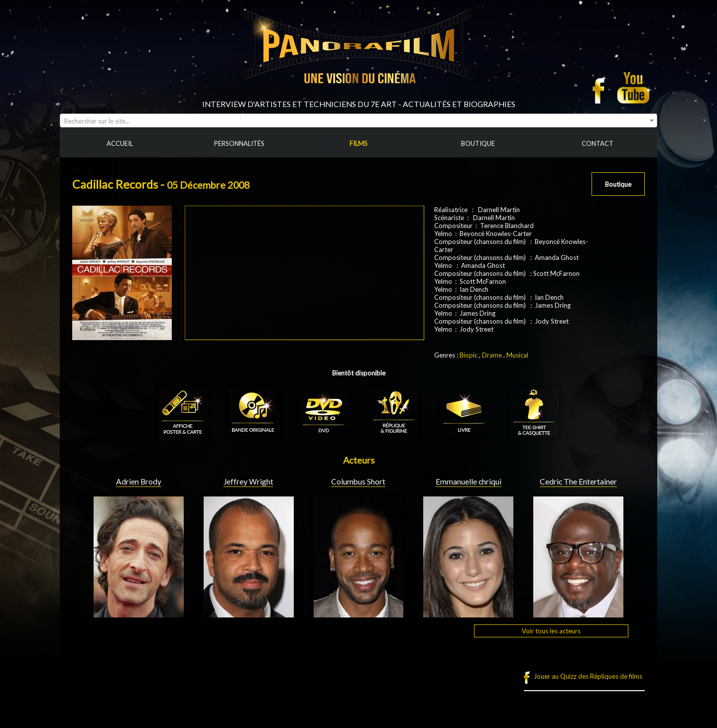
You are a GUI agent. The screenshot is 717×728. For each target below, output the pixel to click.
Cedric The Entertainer (578, 482)
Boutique (618, 184)
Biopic (469, 355)
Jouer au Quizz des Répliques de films (588, 676)
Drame (492, 355)
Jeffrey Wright (248, 482)
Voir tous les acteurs (551, 631)
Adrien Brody (139, 482)
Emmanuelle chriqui (469, 482)
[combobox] (358, 121)
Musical (517, 355)
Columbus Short (358, 482)
